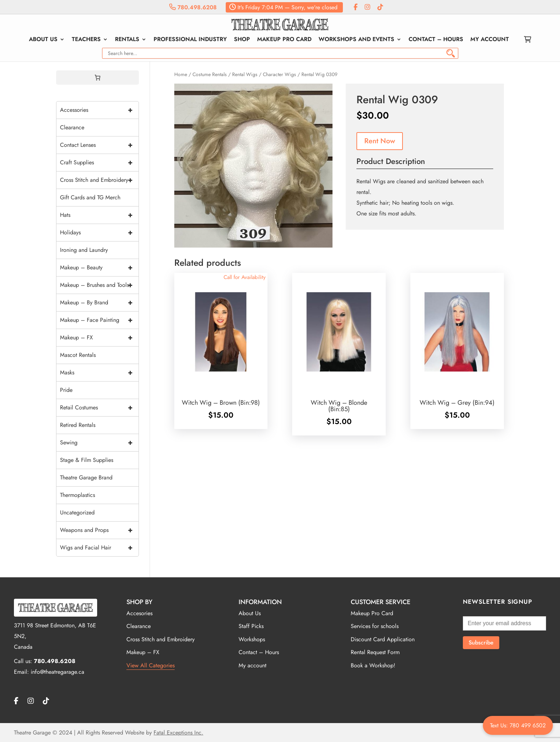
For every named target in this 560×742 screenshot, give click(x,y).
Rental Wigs (245, 74)
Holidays (99, 233)
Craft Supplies (99, 163)
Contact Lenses (99, 145)
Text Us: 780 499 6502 (518, 725)
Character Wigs (279, 74)
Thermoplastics (77, 495)
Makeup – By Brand (99, 303)
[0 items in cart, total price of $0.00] (97, 78)
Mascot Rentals (78, 355)
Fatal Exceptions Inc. (178, 733)
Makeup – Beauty (99, 268)
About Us (43, 40)
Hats (99, 215)
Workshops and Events (356, 40)
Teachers (86, 40)
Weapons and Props (99, 530)
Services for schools (375, 626)
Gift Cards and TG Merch (90, 197)
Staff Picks (251, 626)
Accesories (139, 613)
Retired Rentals (78, 425)
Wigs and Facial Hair (99, 548)
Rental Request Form (375, 652)
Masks (99, 373)
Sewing (99, 443)
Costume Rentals (210, 74)
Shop (242, 40)
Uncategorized (77, 512)
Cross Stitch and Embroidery (99, 180)
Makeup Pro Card (284, 40)
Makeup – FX (99, 338)
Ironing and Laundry (84, 250)
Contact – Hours (436, 40)
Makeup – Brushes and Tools (99, 285)
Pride (66, 390)
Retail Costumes (99, 408)
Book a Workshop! (373, 665)
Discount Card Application (383, 639)
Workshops (252, 639)
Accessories (99, 110)
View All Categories (151, 665)
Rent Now (380, 141)
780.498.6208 (193, 7)
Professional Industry (190, 40)
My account (490, 40)
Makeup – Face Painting (99, 320)
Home (181, 74)
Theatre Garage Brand (86, 477)
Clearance (72, 127)
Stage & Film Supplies (87, 460)
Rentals (127, 40)
